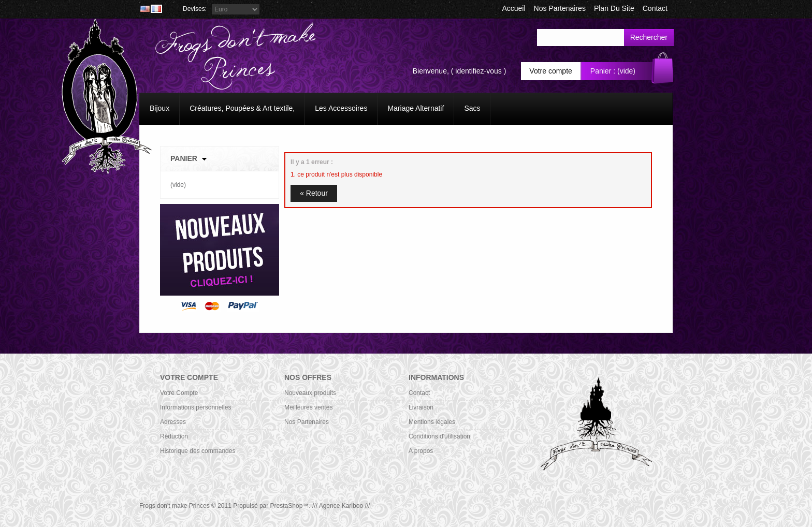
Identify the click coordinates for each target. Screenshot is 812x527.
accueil (513, 8)
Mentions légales (432, 422)
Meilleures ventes (308, 407)
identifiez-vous (479, 71)
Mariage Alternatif (416, 108)
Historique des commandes (198, 451)
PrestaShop (287, 506)
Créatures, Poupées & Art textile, (242, 108)
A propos (421, 451)
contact (655, 8)
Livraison (421, 407)
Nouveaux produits (310, 393)
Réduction (174, 436)
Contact (419, 393)
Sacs (472, 108)
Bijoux (160, 108)
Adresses (173, 422)
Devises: (195, 9)
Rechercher (649, 37)
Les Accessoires (341, 108)
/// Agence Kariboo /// (341, 506)
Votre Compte (179, 393)
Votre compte (551, 71)
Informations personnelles (195, 407)
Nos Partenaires (560, 8)
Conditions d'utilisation (439, 436)
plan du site (614, 8)
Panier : (603, 71)
